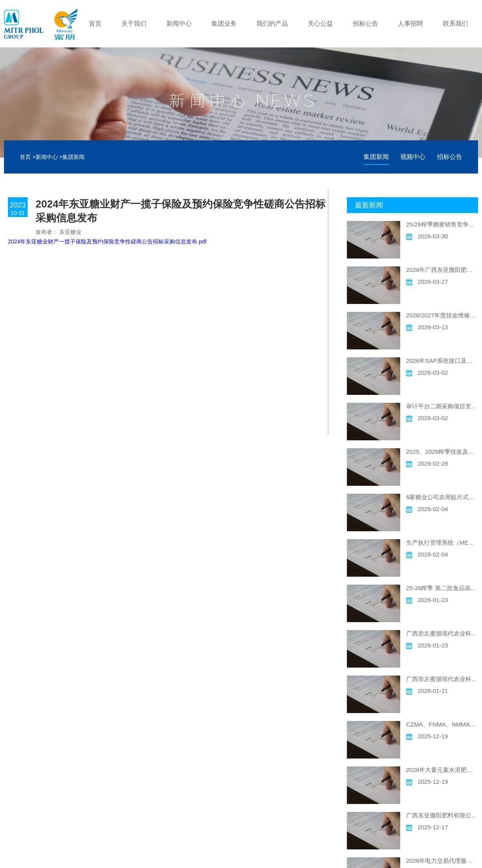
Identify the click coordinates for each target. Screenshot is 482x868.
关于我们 (134, 24)
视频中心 (413, 157)
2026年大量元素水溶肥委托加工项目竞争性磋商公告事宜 (442, 770)
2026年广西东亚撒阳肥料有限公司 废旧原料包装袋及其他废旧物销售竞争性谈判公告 (442, 270)
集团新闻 (73, 157)
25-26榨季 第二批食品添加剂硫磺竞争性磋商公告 (442, 588)
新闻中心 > (49, 157)
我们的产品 (272, 24)
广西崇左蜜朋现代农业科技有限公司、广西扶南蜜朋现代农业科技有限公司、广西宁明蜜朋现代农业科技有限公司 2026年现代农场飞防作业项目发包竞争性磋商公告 (442, 633)
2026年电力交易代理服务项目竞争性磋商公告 (442, 861)
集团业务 (224, 24)
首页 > (28, 157)
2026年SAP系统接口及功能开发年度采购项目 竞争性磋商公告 (442, 361)
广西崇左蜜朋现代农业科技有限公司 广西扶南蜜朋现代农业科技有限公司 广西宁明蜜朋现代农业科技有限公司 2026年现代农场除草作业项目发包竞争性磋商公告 (442, 679)
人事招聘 (410, 24)
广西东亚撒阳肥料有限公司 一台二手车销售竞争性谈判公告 (442, 815)
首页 (95, 24)
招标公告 (365, 24)
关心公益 (320, 24)
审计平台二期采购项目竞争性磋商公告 (442, 406)
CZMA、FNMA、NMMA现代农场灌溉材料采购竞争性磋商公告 (442, 724)
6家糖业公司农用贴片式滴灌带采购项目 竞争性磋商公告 (442, 497)
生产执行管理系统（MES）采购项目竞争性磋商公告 (442, 542)
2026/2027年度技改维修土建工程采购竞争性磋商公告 (442, 315)
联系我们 (456, 24)
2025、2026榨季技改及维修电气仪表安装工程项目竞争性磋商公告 (442, 452)
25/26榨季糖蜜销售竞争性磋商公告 (442, 224)
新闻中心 (179, 24)
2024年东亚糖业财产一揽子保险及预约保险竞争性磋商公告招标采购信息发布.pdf (107, 242)
